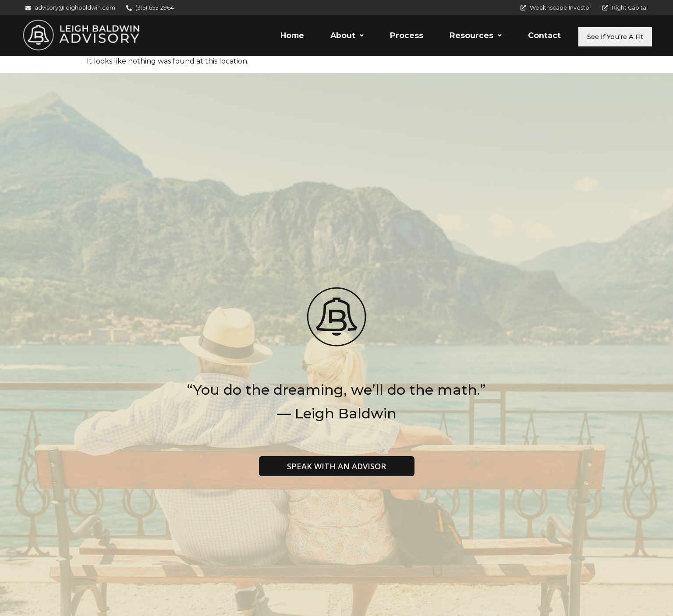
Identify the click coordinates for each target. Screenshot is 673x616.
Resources (459, 37)
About (330, 37)
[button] (330, 37)
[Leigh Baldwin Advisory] (81, 35)
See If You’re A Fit (607, 37)
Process (390, 37)
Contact (528, 37)
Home (276, 37)
